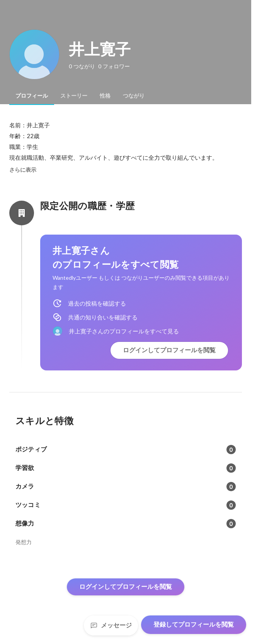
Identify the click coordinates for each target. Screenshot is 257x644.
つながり (134, 96)
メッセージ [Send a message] (111, 625)
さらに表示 (23, 170)
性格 (105, 96)
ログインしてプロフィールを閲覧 (169, 350)
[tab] (32, 96)
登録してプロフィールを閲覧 (194, 625)
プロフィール (32, 96)
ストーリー (74, 96)
